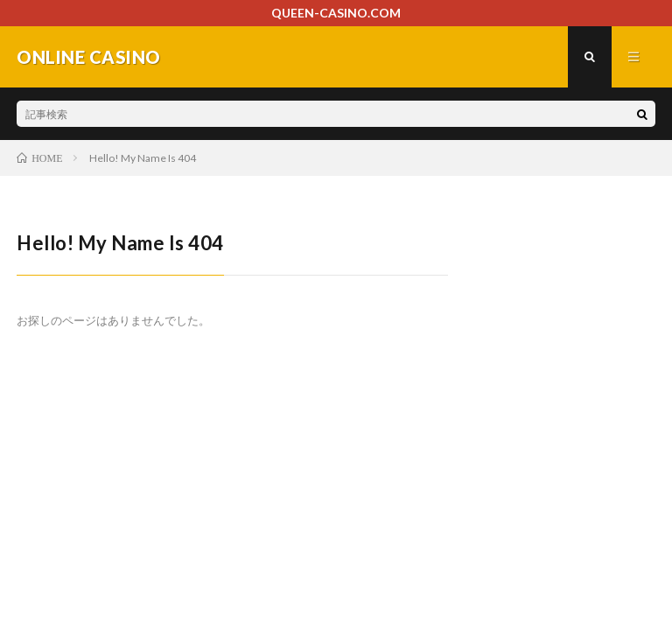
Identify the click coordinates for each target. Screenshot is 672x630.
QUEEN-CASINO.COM (336, 13)
